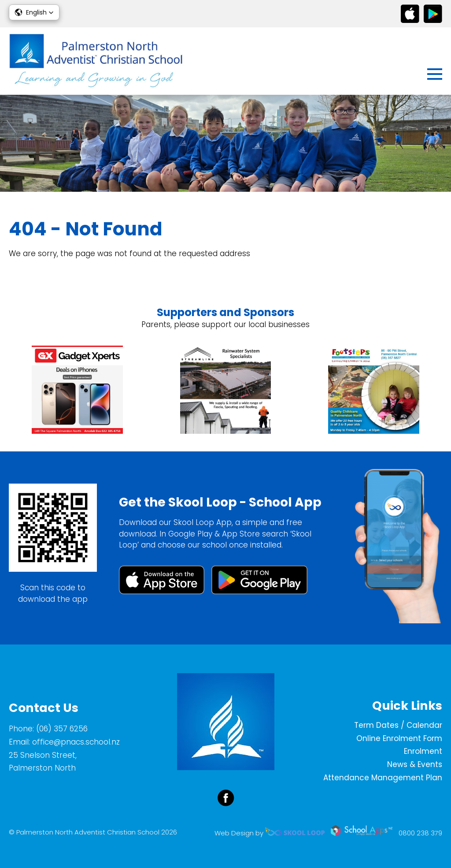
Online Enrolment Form (399, 738)
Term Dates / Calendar (398, 725)
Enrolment (423, 751)
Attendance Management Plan (383, 778)
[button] (34, 12)
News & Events (415, 764)
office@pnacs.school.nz (76, 742)
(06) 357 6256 (62, 729)
